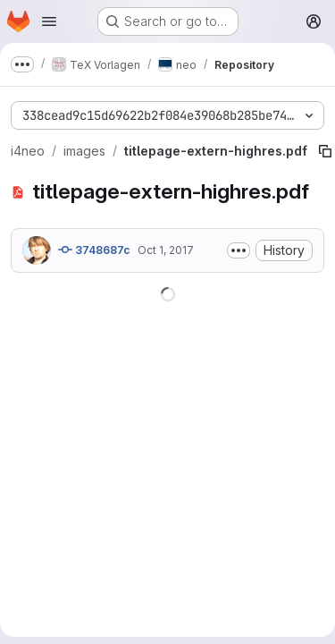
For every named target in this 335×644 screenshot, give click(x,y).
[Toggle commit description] (239, 250)
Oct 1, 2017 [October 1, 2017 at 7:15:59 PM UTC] (166, 250)
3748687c (94, 250)
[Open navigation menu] (49, 21)
